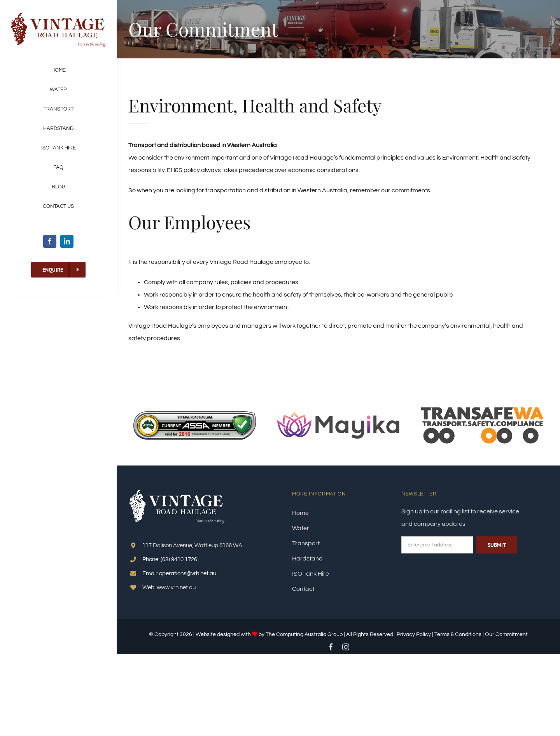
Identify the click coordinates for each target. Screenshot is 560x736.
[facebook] (50, 241)
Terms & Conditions (458, 634)
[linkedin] (67, 241)
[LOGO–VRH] (58, 15)
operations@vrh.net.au (188, 574)
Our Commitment (506, 634)
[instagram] (346, 647)
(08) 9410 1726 (179, 559)
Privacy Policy (414, 634)
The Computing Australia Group (304, 634)
